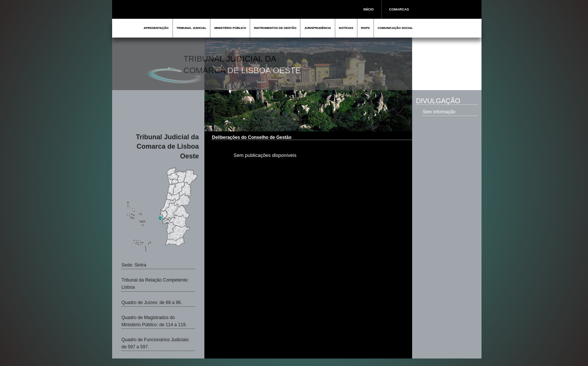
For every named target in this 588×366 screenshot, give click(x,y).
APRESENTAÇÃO (156, 28)
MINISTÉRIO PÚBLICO (230, 28)
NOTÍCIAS (346, 28)
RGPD (365, 28)
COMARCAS (399, 9)
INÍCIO (369, 9)
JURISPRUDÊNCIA (317, 28)
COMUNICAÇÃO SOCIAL (395, 28)
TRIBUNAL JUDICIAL (192, 28)
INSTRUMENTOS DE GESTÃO (275, 28)
